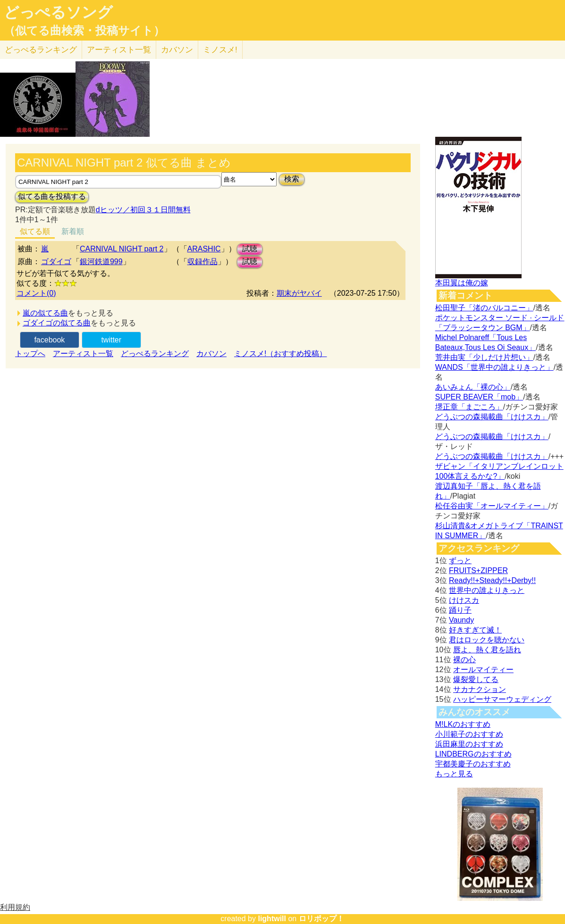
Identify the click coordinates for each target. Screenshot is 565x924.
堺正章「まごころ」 (469, 407)
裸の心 (464, 660)
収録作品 (202, 262)
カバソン (177, 50)
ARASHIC (204, 249)
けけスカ (464, 600)
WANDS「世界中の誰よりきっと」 (494, 367)
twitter (111, 340)
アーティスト (119, 50)
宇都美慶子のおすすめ (473, 764)
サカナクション (480, 689)
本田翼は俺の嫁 (462, 283)
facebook (49, 340)
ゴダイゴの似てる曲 (57, 323)
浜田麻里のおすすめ (469, 744)
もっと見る (454, 774)
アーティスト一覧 (83, 354)
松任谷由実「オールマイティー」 (492, 506)
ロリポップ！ (321, 919)
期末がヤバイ (299, 293)
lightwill (272, 919)
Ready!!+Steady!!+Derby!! (492, 580)
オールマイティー (483, 670)
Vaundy (461, 620)
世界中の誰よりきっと (487, 590)
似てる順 (35, 231)
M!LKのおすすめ (463, 724)
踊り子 (460, 610)
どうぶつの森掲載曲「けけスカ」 (492, 417)
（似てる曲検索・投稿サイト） (84, 31)
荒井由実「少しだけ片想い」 (484, 357)
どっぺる (41, 50)
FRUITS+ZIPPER (478, 570)
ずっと (460, 561)
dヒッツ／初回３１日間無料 (143, 210)
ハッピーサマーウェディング (502, 699)
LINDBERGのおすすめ (473, 754)
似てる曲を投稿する (52, 196)
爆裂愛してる (476, 679)
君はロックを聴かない (487, 640)
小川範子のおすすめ (469, 734)
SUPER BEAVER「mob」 (479, 397)
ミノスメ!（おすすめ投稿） (280, 354)
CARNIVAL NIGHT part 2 (122, 249)
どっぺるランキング (155, 354)
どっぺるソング (58, 12)
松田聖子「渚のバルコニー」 (484, 308)
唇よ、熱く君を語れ (487, 650)
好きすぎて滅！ (475, 630)
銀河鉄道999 (101, 262)
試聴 (250, 249)
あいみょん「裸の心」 (473, 387)
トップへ (30, 354)
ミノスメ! (220, 50)
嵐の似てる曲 (45, 313)
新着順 (73, 231)
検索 (292, 179)
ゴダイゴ (56, 262)
